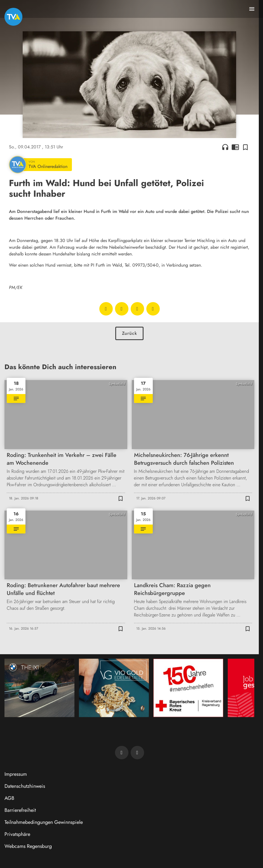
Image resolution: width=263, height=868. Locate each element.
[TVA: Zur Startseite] (13, 17)
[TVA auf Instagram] (137, 753)
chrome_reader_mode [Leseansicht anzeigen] (235, 147)
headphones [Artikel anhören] (225, 147)
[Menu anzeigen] (252, 9)
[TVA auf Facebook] (122, 753)
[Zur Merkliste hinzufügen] (245, 147)
